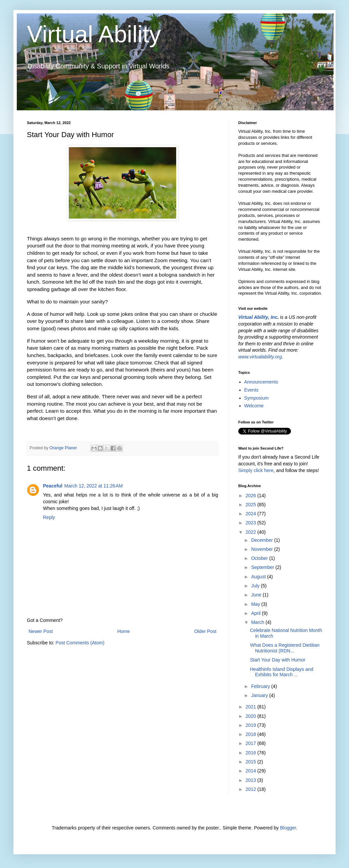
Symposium (257, 398)
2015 (252, 762)
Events (252, 390)
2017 (252, 743)
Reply (49, 517)
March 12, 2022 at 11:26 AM (94, 486)
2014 (252, 771)
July (256, 586)
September (263, 567)
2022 (252, 532)
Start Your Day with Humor (278, 660)
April (256, 613)
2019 (252, 725)
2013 (252, 780)
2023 (252, 523)
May (256, 604)
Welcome (254, 406)
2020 (252, 716)
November (262, 549)
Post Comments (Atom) (80, 643)
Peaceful (53, 486)
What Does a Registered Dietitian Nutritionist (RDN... (285, 648)
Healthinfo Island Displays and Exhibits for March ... (282, 672)
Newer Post (41, 631)
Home (123, 631)
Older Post (205, 631)
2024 (252, 514)
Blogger (288, 828)
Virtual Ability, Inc (258, 317)
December (262, 540)
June (257, 595)
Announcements (261, 382)
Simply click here (256, 470)
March (258, 622)
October (260, 558)
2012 (252, 789)
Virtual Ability (94, 34)
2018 (252, 734)
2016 (252, 753)
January (260, 695)
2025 (252, 505)
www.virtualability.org (260, 357)
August (259, 577)
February (261, 686)
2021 (252, 707)
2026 (252, 496)
